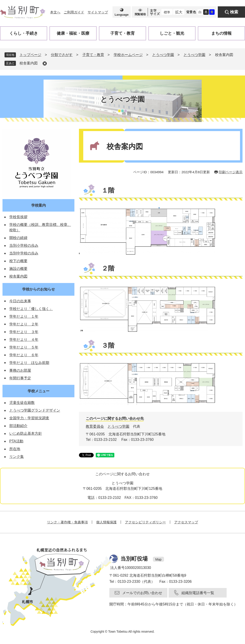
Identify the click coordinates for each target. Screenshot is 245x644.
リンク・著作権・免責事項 (67, 522)
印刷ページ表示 (231, 172)
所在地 (15, 449)
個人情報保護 (106, 522)
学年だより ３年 (24, 332)
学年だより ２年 (24, 324)
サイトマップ (98, 12)
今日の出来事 (20, 301)
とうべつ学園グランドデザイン (35, 410)
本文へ (55, 12)
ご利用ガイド (74, 12)
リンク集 (17, 457)
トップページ (30, 55)
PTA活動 (16, 441)
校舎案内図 (29, 63)
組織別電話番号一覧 (198, 593)
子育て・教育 (93, 55)
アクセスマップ (186, 522)
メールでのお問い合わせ (142, 593)
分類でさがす (62, 55)
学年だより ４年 (24, 340)
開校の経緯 (18, 238)
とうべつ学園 (163, 55)
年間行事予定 (20, 378)
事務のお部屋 (20, 370)
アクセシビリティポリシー (145, 522)
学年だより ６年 (24, 355)
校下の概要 (18, 261)
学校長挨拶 (18, 217)
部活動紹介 (18, 426)
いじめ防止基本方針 (26, 433)
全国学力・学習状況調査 (29, 418)
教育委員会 (95, 426)
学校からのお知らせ (39, 289)
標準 (167, 12)
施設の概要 (18, 269)
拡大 (179, 12)
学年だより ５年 (24, 347)
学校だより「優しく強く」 (31, 309)
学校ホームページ (128, 55)
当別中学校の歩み (24, 253)
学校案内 (39, 205)
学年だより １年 (24, 316)
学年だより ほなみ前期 (29, 363)
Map (158, 559)
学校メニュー (39, 391)
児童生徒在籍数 (22, 403)
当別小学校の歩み (24, 245)
